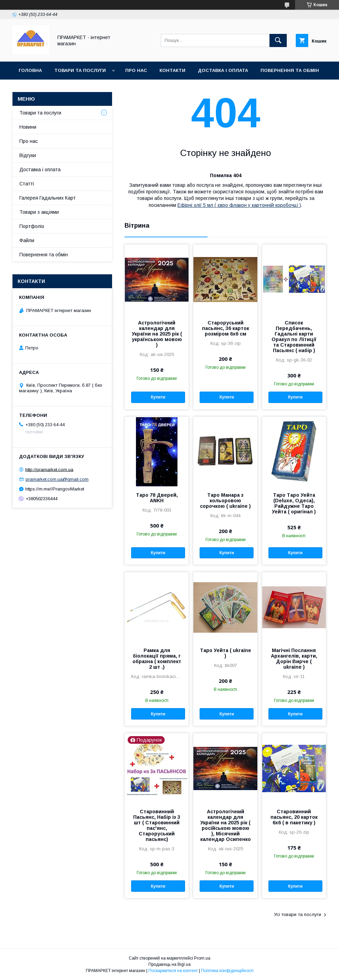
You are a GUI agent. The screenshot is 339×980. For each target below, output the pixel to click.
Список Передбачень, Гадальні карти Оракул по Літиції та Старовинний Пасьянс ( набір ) (294, 337)
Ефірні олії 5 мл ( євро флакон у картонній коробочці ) (239, 205)
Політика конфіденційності (227, 971)
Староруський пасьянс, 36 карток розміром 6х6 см (226, 328)
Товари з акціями (39, 212)
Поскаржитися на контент (173, 971)
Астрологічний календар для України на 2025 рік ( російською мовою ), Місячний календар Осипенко (226, 825)
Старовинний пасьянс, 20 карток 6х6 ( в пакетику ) (294, 817)
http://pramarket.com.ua (49, 469)
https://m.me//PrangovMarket (55, 489)
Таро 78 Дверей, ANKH (157, 498)
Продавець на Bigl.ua (169, 964)
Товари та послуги (80, 70)
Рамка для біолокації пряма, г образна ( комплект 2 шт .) (157, 659)
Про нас (136, 70)
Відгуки (28, 155)
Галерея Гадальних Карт (48, 198)
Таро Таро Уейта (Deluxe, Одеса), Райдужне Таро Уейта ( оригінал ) (294, 503)
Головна (30, 70)
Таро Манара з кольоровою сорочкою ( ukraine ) (225, 501)
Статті (27, 184)
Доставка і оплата (223, 70)
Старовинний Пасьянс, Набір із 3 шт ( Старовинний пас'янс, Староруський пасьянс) (157, 825)
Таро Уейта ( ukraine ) (226, 653)
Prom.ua (202, 958)
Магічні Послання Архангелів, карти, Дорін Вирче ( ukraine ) (294, 659)
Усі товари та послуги (297, 914)
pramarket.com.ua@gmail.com (57, 479)
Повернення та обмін (290, 70)
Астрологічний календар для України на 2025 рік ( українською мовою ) (157, 334)
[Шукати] (278, 40)
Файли (27, 240)
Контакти (172, 70)
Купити (158, 397)
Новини (28, 127)
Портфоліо (32, 226)
